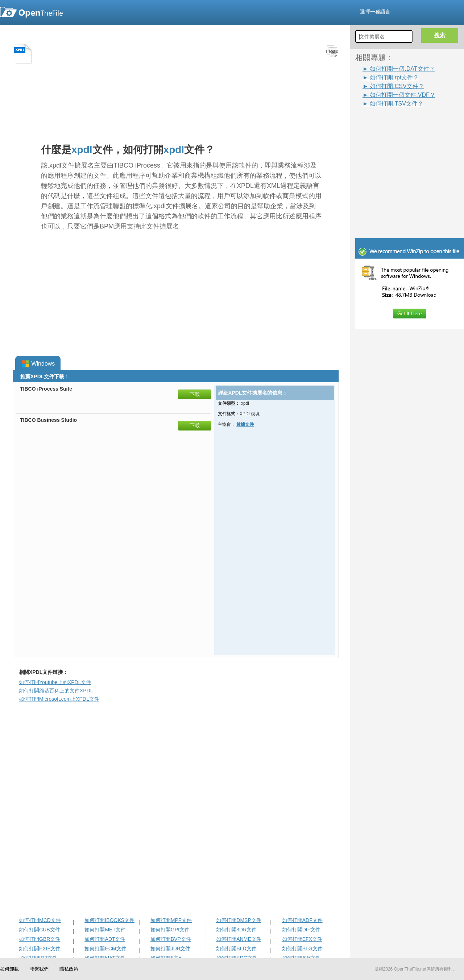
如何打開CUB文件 (40, 930)
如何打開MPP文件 (171, 920)
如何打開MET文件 (105, 930)
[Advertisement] (399, 124)
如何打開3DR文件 (236, 930)
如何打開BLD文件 (236, 948)
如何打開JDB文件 (170, 948)
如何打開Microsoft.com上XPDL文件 (59, 699)
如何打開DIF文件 (301, 930)
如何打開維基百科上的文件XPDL (56, 691)
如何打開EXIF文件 (40, 948)
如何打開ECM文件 (105, 948)
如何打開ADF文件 (302, 920)
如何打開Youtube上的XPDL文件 (55, 682)
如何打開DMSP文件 (239, 920)
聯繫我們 (39, 969)
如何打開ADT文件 (105, 939)
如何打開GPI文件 (170, 930)
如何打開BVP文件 (171, 939)
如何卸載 (9, 969)
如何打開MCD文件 (40, 920)
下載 (195, 394)
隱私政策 (69, 969)
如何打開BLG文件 (302, 948)
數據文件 (245, 424)
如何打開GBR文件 (40, 939)
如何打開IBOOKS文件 (109, 920)
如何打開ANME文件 (239, 939)
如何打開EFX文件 (302, 939)
